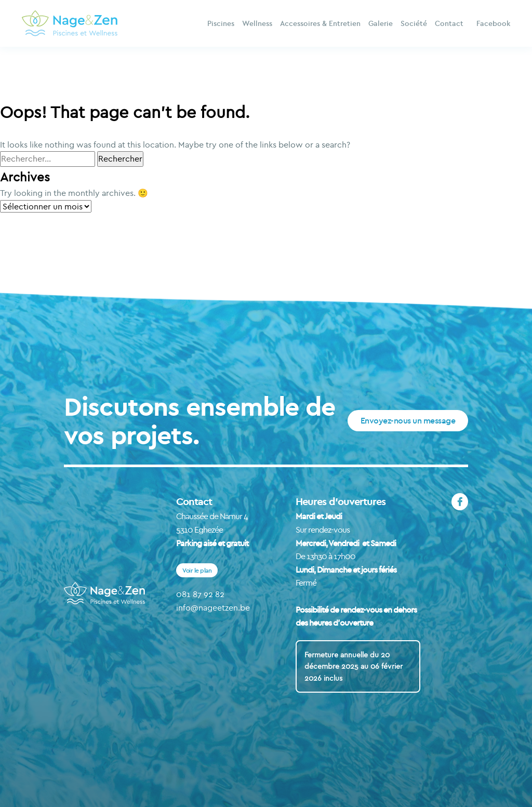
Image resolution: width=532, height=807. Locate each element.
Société (414, 23)
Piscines (221, 23)
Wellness (257, 23)
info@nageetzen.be (213, 607)
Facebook (493, 23)
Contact (449, 23)
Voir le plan (197, 570)
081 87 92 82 (200, 594)
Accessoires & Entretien (320, 23)
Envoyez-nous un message (408, 420)
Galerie (381, 23)
